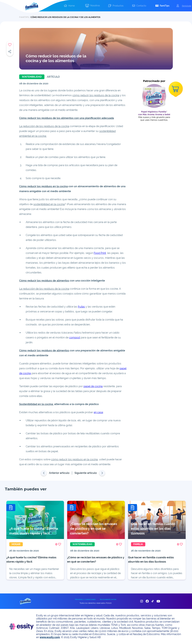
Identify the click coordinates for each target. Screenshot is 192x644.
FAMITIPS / (25, 17)
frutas (81, 307)
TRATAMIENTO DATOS (108, 599)
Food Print (100, 253)
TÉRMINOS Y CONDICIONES (85, 599)
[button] (93, 6)
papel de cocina (93, 386)
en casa (98, 412)
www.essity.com (50, 637)
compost (75, 338)
